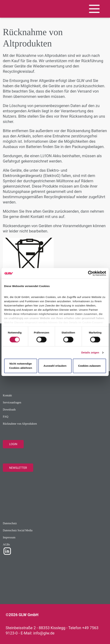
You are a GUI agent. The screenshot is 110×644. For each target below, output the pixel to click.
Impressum (9, 537)
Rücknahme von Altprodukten (20, 424)
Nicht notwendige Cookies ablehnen (21, 366)
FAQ (6, 417)
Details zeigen (90, 352)
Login (13, 444)
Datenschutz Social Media (18, 530)
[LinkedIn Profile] (7, 551)
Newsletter (18, 468)
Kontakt (7, 395)
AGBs (6, 544)
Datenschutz (10, 523)
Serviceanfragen (12, 402)
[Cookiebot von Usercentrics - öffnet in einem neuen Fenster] (90, 273)
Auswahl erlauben (55, 366)
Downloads (9, 410)
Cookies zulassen (89, 366)
